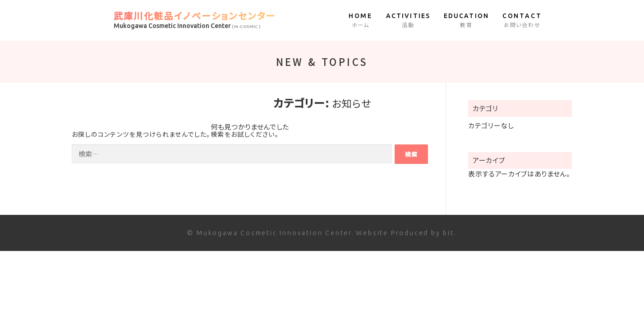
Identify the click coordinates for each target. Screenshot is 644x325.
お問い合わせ (522, 20)
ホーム (361, 20)
